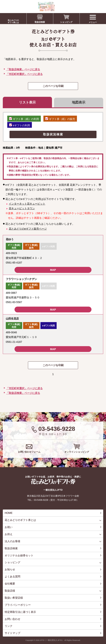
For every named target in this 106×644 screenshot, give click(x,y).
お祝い (9, 527)
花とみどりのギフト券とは (13, 21)
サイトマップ (12, 633)
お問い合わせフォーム (29, 452)
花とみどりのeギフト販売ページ (28, 229)
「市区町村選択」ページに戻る (24, 74)
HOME (9, 513)
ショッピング (66, 22)
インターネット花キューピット (27, 204)
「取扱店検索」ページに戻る (23, 69)
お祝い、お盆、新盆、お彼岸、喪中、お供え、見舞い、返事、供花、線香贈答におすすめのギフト (28, 7)
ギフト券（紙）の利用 (24, 119)
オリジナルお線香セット (19, 555)
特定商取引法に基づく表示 (20, 612)
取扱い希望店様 (14, 598)
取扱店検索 (40, 22)
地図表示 (79, 102)
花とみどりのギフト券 (53, 481)
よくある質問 (12, 576)
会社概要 (10, 584)
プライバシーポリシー (18, 605)
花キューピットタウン (22, 208)
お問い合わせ (12, 619)
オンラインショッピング (77, 452)
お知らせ (10, 569)
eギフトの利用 (20, 125)
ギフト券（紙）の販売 (60, 119)
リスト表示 (27, 102)
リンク (9, 626)
